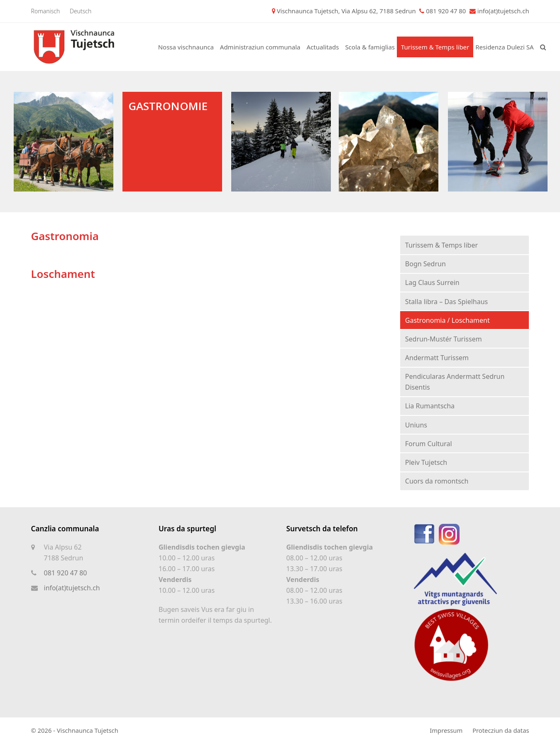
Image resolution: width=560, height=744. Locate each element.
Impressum (446, 730)
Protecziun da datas (501, 730)
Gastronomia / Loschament (448, 320)
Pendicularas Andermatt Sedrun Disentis (455, 382)
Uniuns (416, 425)
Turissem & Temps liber (441, 245)
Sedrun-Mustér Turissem (444, 339)
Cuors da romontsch (437, 481)
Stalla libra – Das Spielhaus (446, 302)
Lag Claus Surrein (432, 282)
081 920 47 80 (66, 573)
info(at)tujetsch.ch (503, 11)
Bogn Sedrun (426, 264)
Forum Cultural (429, 444)
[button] (543, 47)
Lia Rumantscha (430, 406)
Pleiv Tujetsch (426, 462)
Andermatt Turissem (437, 358)
